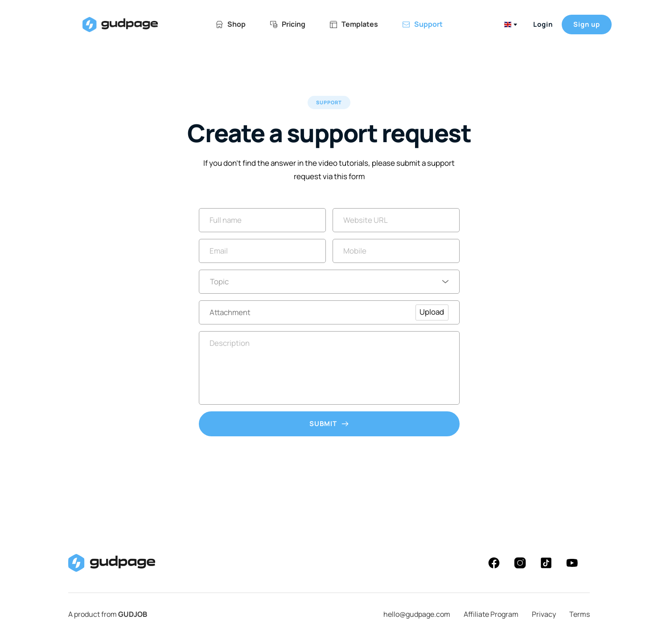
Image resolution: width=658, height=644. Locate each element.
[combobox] (510, 25)
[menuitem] (231, 24)
